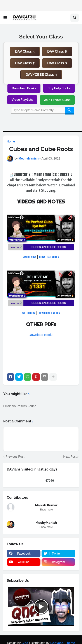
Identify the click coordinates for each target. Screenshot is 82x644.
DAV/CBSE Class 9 (41, 75)
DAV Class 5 (25, 51)
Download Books (24, 88)
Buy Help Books (59, 88)
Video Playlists (22, 100)
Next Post (70, 457)
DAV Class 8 (57, 63)
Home (11, 141)
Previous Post (15, 457)
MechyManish (46, 523)
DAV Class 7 (25, 63)
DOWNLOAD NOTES (49, 257)
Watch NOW (29, 257)
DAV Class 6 (57, 51)
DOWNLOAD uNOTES (49, 313)
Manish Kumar (46, 505)
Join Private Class (57, 100)
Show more (46, 510)
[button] (5, 18)
